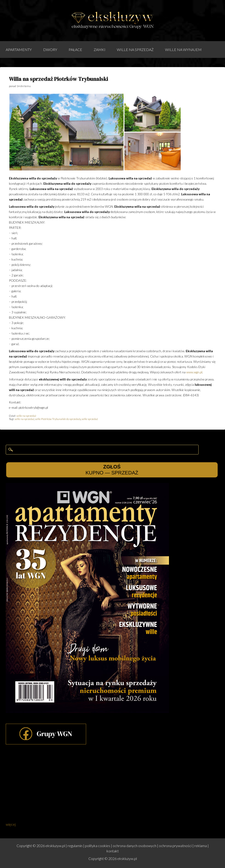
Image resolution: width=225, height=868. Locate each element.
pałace (75, 50)
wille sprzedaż (90, 419)
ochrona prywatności (175, 846)
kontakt (113, 851)
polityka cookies (98, 846)
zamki (100, 50)
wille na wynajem (183, 50)
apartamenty (19, 50)
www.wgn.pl (194, 372)
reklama (201, 846)
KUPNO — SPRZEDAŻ (112, 470)
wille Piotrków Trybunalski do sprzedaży (58, 419)
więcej (11, 824)
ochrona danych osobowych (135, 846)
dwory (50, 50)
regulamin (75, 846)
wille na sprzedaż (135, 50)
